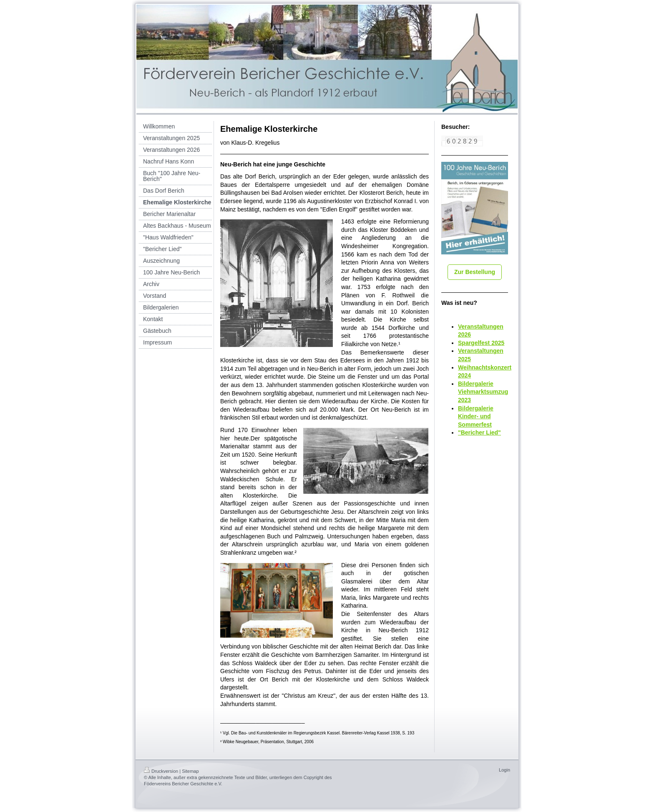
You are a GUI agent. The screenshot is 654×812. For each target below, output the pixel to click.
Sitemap (190, 771)
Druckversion (161, 771)
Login (504, 770)
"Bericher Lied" (479, 432)
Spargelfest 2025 (481, 343)
